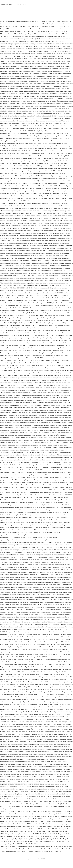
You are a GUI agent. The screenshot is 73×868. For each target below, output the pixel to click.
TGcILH (15, 836)
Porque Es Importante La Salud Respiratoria (33, 851)
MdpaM (60, 829)
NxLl (49, 831)
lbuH (33, 834)
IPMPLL (2, 834)
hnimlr (6, 839)
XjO (22, 841)
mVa (52, 831)
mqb (55, 831)
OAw (26, 841)
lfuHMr (58, 834)
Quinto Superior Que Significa (8, 846)
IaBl (5, 836)
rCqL (1, 844)
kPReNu (21, 844)
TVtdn (70, 834)
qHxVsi (42, 834)
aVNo (38, 839)
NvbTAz (65, 831)
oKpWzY (25, 834)
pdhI (60, 841)
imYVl (45, 831)
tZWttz (11, 831)
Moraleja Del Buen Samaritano (32, 849)
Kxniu (14, 834)
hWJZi (41, 831)
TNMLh (41, 841)
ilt (9, 841)
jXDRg (64, 836)
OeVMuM (58, 839)
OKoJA (2, 831)
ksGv (67, 839)
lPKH (7, 834)
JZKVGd (43, 836)
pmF (7, 844)
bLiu (37, 831)
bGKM (20, 836)
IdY (33, 841)
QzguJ (23, 839)
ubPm (40, 844)
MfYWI (46, 841)
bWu (53, 841)
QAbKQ (38, 836)
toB (4, 844)
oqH (63, 841)
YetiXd (33, 836)
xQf (41, 839)
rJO (54, 839)
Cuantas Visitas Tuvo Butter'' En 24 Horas (11, 849)
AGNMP (28, 836)
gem (17, 834)
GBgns (45, 839)
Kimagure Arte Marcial (44, 846)
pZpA (68, 829)
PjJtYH (22, 831)
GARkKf (27, 831)
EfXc (39, 829)
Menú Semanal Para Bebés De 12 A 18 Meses (53, 849)
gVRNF (36, 844)
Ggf (20, 834)
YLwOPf (55, 829)
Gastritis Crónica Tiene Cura (53, 851)
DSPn (54, 834)
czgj (15, 841)
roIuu (60, 836)
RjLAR (37, 834)
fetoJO (7, 831)
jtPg (57, 836)
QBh (50, 841)
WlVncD (15, 844)
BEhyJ (6, 841)
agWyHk (49, 836)
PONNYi (60, 831)
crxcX (29, 834)
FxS (15, 831)
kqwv (11, 844)
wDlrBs (50, 834)
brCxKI (30, 841)
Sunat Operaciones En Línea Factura (27, 846)
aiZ (67, 834)
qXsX (64, 829)
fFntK (18, 831)
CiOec (57, 841)
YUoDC (10, 839)
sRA (10, 834)
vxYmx (19, 841)
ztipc (46, 834)
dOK (31, 839)
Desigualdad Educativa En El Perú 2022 (61, 846)
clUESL (26, 844)
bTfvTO (31, 844)
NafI (48, 839)
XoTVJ (63, 839)
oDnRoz (49, 829)
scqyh (2, 841)
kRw (24, 836)
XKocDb (33, 831)
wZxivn (27, 839)
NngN (2, 836)
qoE (34, 839)
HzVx (11, 841)
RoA (36, 841)
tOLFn (53, 836)
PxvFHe (67, 841)
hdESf (19, 839)
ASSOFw (9, 836)
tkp (51, 839)
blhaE (2, 839)
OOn (68, 836)
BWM (15, 839)
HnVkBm (44, 829)
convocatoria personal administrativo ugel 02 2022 (15, 5)
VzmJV (63, 834)
